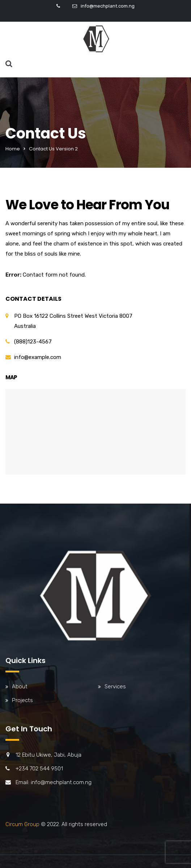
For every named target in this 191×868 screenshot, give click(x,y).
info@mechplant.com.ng (108, 6)
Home (13, 149)
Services (115, 687)
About (20, 687)
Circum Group (22, 824)
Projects (22, 700)
